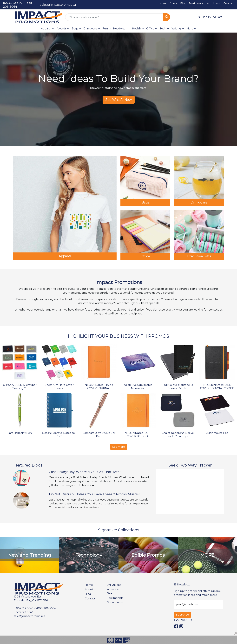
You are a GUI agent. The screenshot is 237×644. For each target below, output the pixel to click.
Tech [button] (163, 29)
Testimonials (197, 3)
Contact (229, 3)
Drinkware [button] (90, 29)
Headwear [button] (120, 29)
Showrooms (115, 602)
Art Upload (214, 3)
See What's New (119, 100)
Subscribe (182, 615)
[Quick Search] (114, 17)
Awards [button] (62, 29)
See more (119, 447)
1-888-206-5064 (46, 608)
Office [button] (150, 29)
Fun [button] (105, 29)
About (174, 3)
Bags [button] (75, 29)
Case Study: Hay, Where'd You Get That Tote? (85, 472)
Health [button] (136, 29)
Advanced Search (114, 591)
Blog (183, 3)
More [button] (190, 29)
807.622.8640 (13, 3)
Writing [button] (176, 29)
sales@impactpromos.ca (58, 5)
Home (163, 3)
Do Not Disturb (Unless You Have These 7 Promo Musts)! (94, 494)
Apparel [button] (46, 29)
